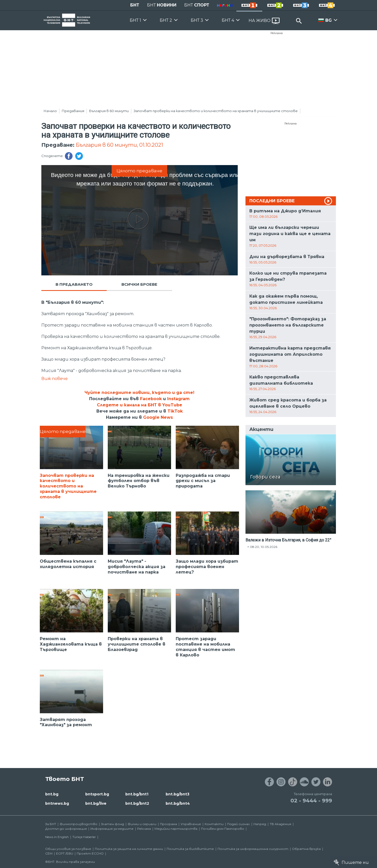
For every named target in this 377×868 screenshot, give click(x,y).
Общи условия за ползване (68, 849)
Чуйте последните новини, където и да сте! (139, 393)
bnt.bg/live (96, 803)
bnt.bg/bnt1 (137, 794)
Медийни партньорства (176, 829)
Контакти (214, 824)
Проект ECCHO (90, 853)
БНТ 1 (135, 20)
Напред (260, 824)
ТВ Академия (280, 824)
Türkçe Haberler (84, 837)
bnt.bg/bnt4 (178, 803)
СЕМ (49, 853)
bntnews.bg (57, 803)
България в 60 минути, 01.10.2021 (119, 145)
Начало (50, 111)
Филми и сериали (142, 824)
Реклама (277, 33)
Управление (191, 824)
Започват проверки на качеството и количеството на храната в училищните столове (216, 111)
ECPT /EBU (65, 853)
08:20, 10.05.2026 (264, 547)
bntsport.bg (97, 794)
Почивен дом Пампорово (223, 829)
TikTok (175, 411)
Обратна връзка (306, 849)
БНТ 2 (166, 20)
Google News (158, 417)
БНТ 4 (228, 20)
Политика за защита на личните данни (129, 849)
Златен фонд (113, 824)
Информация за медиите (112, 829)
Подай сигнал (238, 824)
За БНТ (51, 824)
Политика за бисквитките (190, 849)
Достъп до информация (66, 829)
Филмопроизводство (79, 824)
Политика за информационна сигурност (253, 849)
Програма (168, 824)
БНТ (135, 5)
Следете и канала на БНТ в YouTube (140, 405)
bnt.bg (52, 794)
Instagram (178, 399)
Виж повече (55, 379)
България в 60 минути (109, 111)
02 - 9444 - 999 (311, 801)
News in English (57, 837)
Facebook (151, 399)
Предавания (73, 111)
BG (329, 20)
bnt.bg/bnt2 (137, 803)
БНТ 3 (197, 20)
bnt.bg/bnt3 (178, 794)
